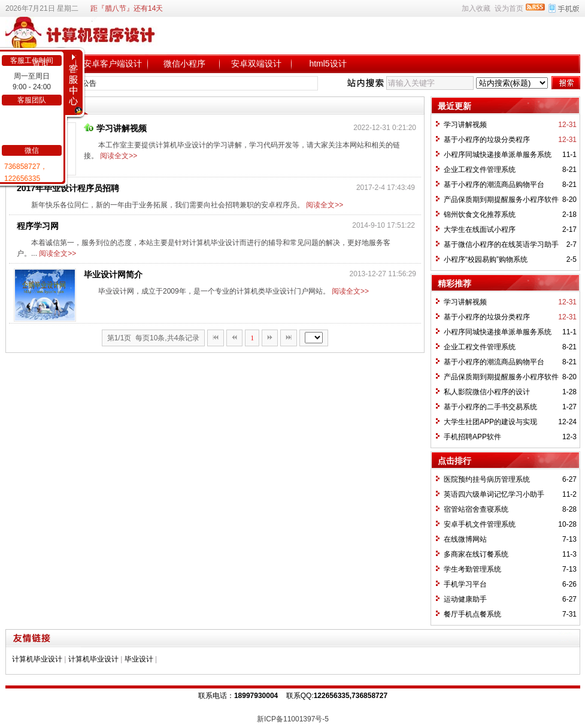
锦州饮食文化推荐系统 (480, 215)
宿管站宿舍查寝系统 (476, 509)
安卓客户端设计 (113, 64)
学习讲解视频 (115, 128)
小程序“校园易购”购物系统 (486, 259)
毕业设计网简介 (113, 274)
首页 (41, 64)
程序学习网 (38, 226)
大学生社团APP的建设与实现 (490, 422)
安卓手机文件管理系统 (480, 524)
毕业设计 (139, 659)
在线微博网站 (465, 539)
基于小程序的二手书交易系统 (490, 407)
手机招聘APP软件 (472, 437)
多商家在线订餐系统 (476, 554)
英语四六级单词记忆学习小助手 (494, 494)
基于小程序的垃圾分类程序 (487, 140)
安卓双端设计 (256, 64)
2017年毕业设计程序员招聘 (68, 188)
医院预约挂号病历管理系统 (487, 479)
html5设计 (328, 64)
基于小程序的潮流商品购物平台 (494, 185)
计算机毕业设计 (37, 659)
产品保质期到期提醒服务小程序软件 (501, 200)
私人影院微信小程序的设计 (487, 392)
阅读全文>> (119, 156)
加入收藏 (476, 8)
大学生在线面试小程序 (480, 229)
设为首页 (509, 8)
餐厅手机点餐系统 (472, 614)
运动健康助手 (465, 599)
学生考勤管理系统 (472, 569)
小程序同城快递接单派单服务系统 (498, 155)
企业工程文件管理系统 (480, 170)
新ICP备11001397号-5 (293, 719)
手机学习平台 (465, 584)
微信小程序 (184, 64)
